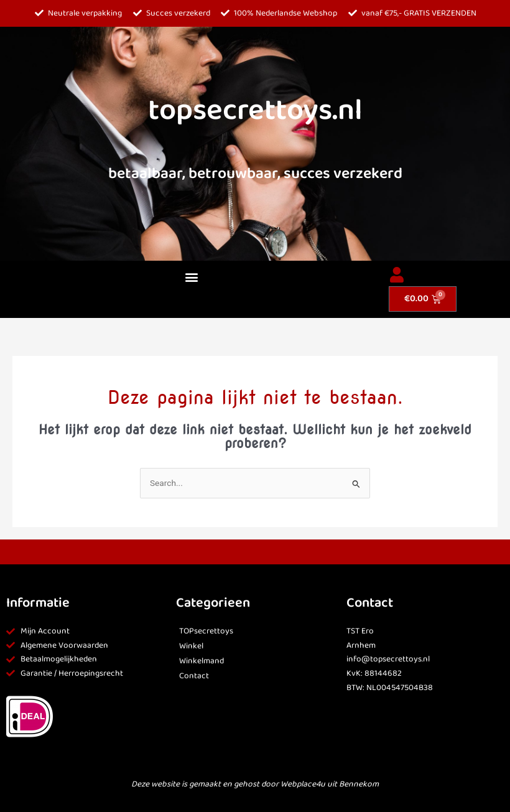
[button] (191, 277)
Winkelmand (202, 661)
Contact (194, 676)
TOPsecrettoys (206, 631)
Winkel (191, 646)
